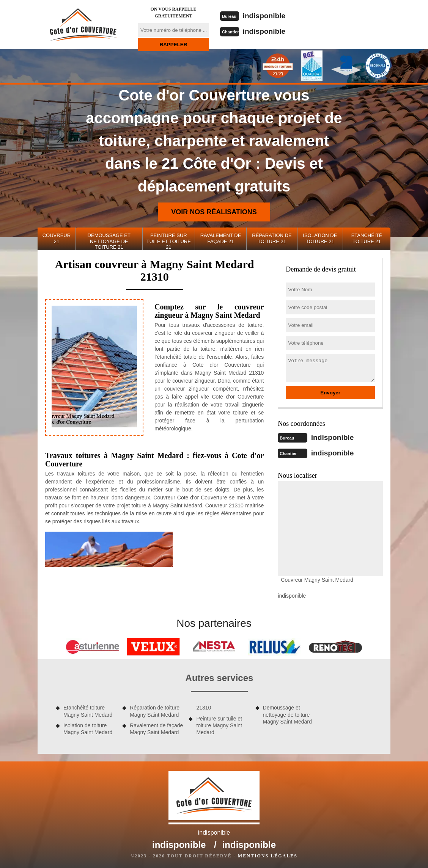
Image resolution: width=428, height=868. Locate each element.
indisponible (266, 16)
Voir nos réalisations (214, 212)
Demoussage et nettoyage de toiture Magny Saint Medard (287, 714)
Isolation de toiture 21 (320, 238)
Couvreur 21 (57, 238)
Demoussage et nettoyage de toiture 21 (109, 241)
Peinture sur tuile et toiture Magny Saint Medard (219, 725)
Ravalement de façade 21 (221, 238)
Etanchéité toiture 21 (367, 238)
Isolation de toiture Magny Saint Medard (88, 728)
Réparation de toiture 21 (272, 238)
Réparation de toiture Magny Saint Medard (155, 710)
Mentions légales (268, 855)
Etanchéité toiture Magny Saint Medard (88, 710)
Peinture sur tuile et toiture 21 (169, 241)
